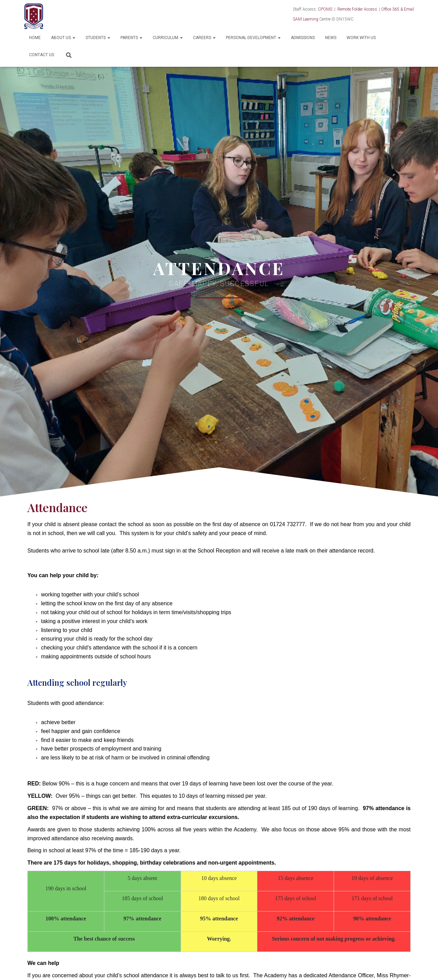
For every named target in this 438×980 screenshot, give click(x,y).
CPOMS (325, 9)
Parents (131, 38)
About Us (63, 38)
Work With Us (361, 38)
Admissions (303, 38)
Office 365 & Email (398, 9)
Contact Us (42, 55)
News (331, 38)
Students (98, 38)
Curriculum (168, 38)
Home (35, 38)
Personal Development (253, 38)
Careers (204, 38)
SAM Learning (306, 19)
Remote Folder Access (357, 9)
